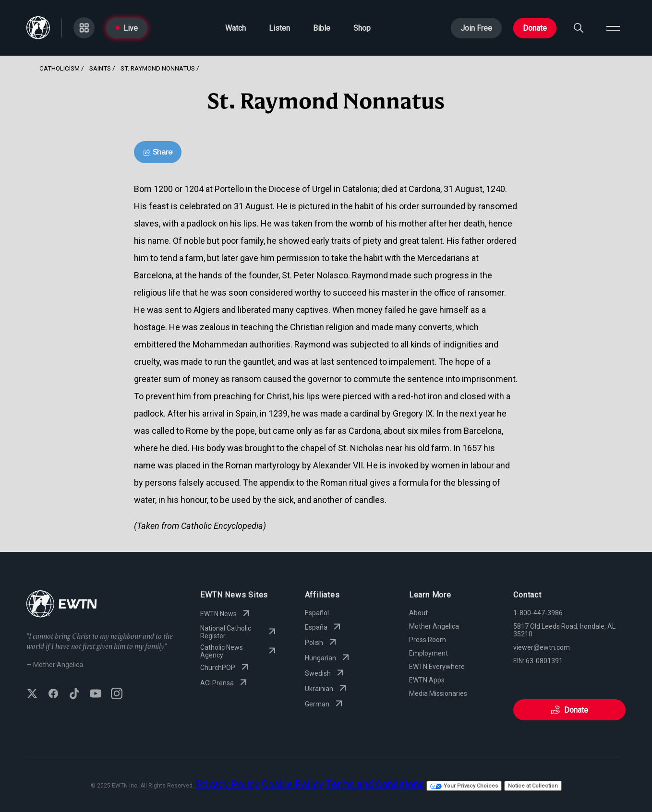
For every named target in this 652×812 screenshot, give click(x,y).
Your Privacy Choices (464, 786)
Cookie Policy (292, 784)
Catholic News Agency (239, 651)
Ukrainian (327, 689)
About (418, 613)
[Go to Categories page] (84, 28)
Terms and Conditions (375, 784)
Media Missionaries (438, 693)
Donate (535, 28)
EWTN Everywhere (437, 667)
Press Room (428, 640)
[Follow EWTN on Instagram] (117, 694)
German (325, 704)
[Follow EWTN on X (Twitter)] (32, 694)
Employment (429, 653)
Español (317, 613)
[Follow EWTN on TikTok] (74, 694)
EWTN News (226, 614)
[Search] (579, 28)
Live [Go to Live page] (127, 28)
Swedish (326, 673)
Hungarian (328, 658)
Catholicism (60, 68)
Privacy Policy (227, 784)
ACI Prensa (225, 683)
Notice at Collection (533, 786)
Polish (322, 643)
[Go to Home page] (38, 28)
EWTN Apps (427, 680)
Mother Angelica (434, 626)
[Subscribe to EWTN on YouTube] (96, 694)
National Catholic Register (239, 632)
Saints (100, 68)
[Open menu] (613, 28)
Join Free (476, 28)
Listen (279, 28)
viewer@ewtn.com (542, 647)
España (324, 627)
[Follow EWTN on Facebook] (53, 694)
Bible (322, 28)
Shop (362, 28)
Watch (235, 28)
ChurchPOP (225, 668)
